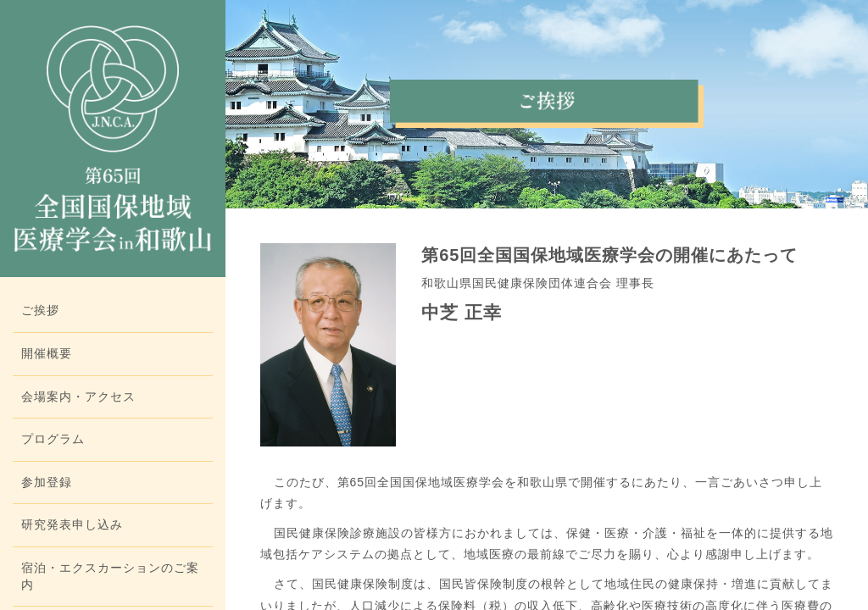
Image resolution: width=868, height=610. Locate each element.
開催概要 (47, 353)
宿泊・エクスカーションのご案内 (110, 576)
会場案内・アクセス (78, 396)
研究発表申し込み (72, 524)
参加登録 (47, 482)
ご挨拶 (40, 310)
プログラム (53, 439)
